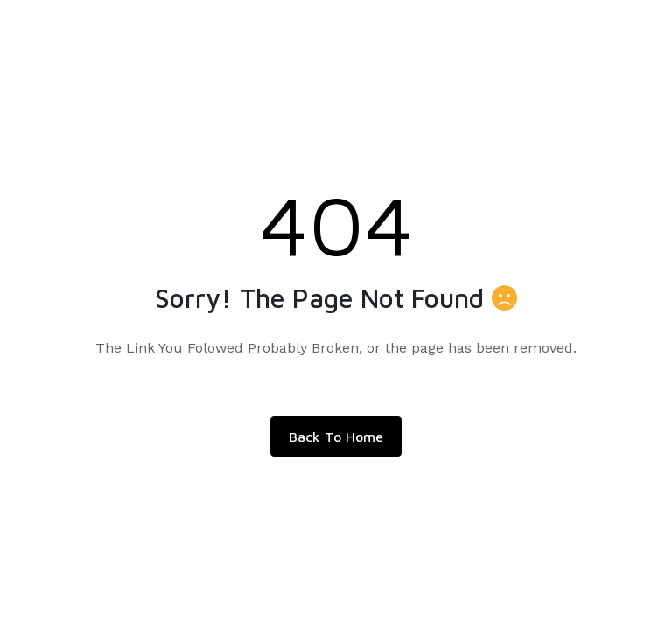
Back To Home (336, 437)
